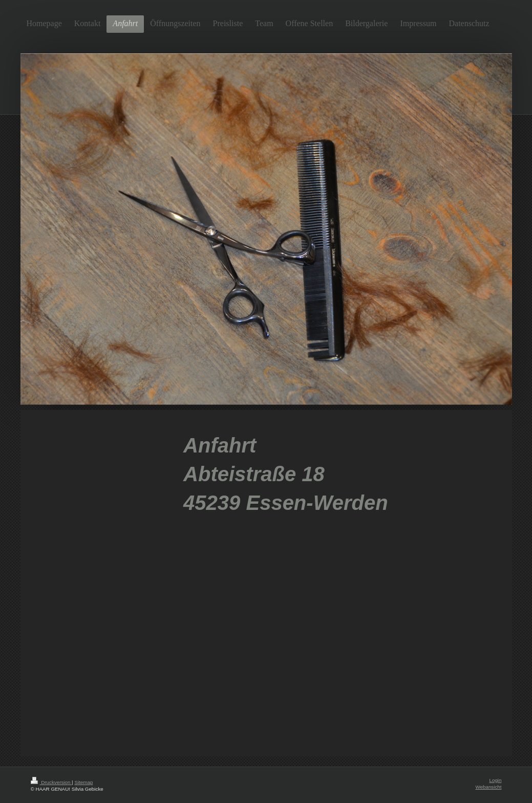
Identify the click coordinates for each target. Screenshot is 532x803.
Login (496, 780)
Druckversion (51, 782)
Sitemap (83, 782)
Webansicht (488, 787)
